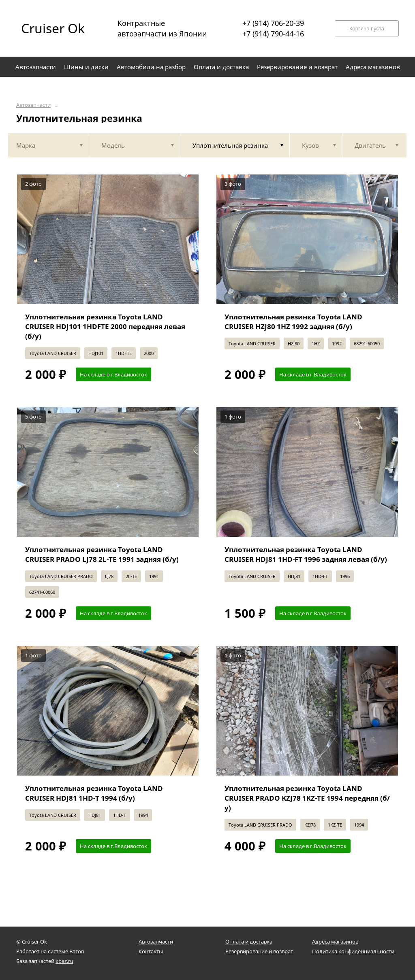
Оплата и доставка (249, 942)
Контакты (151, 951)
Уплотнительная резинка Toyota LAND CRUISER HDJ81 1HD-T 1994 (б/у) (94, 793)
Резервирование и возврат (259, 951)
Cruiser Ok (53, 28)
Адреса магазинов (335, 942)
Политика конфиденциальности (353, 951)
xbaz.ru (64, 961)
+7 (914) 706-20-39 (273, 23)
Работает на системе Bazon (50, 951)
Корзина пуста (367, 29)
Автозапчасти (33, 105)
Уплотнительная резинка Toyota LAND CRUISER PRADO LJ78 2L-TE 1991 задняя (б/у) (102, 554)
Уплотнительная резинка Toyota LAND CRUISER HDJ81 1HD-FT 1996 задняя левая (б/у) (306, 554)
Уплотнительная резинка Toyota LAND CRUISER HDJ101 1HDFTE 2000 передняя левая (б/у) (105, 326)
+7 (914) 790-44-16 (273, 34)
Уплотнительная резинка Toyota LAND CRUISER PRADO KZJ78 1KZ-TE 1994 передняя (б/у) (307, 798)
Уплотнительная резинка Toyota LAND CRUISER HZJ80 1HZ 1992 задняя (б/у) (293, 322)
